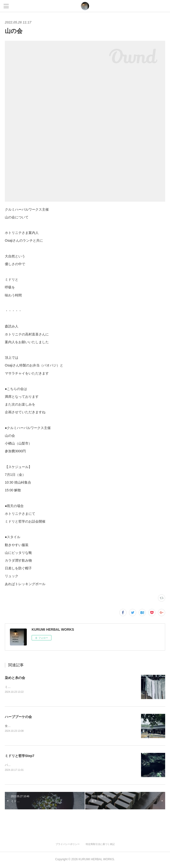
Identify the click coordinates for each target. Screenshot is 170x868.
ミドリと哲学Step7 (20, 757)
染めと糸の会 (15, 678)
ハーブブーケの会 (18, 717)
